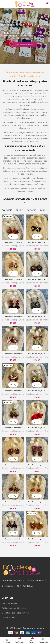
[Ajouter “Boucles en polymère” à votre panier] (35, 236)
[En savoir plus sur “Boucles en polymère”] (11, 236)
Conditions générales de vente (16, 613)
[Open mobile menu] (3, 4)
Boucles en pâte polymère (13, 246)
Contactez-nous (9, 618)
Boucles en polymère (13, 242)
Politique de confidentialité (14, 608)
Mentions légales (10, 603)
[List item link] (25, 586)
